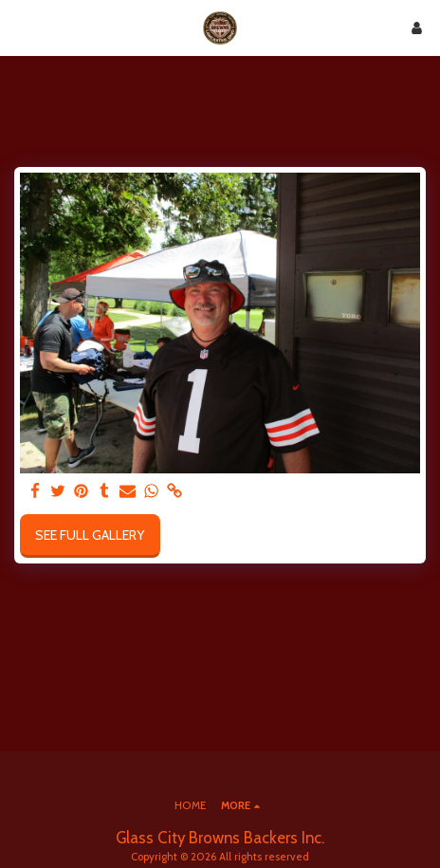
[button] (21, 28)
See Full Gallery (90, 535)
